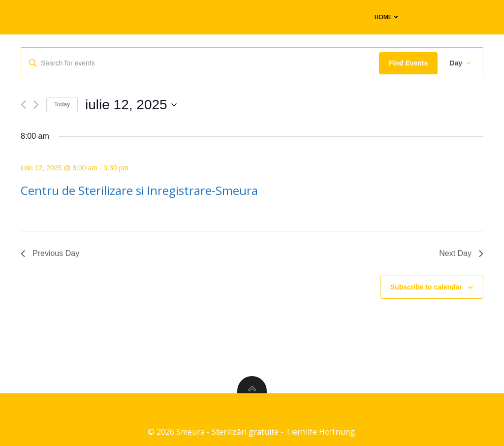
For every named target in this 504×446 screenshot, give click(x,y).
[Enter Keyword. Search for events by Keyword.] (200, 63)
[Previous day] (23, 105)
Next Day (461, 253)
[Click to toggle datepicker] (131, 105)
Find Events (408, 63)
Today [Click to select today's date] (62, 104)
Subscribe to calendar (426, 287)
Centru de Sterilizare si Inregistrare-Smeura (139, 190)
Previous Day (50, 253)
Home (383, 16)
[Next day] (36, 105)
